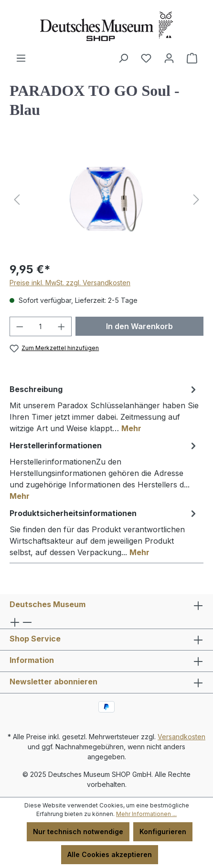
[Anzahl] (41, 326)
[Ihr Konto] (169, 58)
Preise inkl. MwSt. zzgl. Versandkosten (70, 283)
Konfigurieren (163, 832)
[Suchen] (123, 58)
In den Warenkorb (139, 326)
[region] (106, 200)
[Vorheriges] (17, 200)
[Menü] (21, 58)
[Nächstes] (196, 200)
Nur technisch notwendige (78, 832)
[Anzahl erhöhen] (62, 326)
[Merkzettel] (146, 58)
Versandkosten (181, 737)
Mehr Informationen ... (146, 814)
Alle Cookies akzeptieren (110, 854)
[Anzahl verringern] (20, 326)
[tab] (104, 408)
